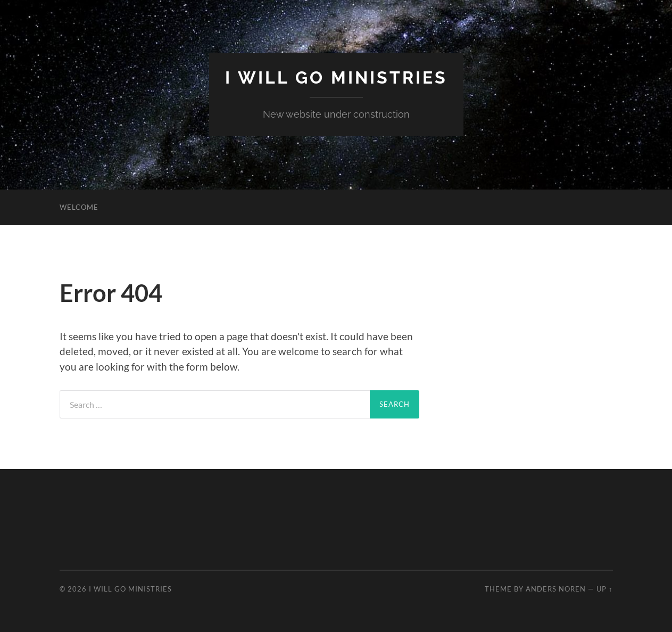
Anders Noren (556, 589)
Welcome (79, 207)
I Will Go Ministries (336, 77)
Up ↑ (604, 589)
